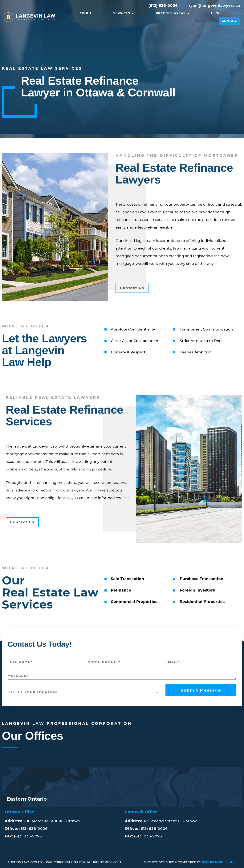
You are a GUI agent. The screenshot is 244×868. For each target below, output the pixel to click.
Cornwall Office (141, 812)
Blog (216, 13)
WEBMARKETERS (218, 862)
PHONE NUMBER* (104, 662)
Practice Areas (173, 13)
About (86, 13)
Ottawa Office (19, 812)
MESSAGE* (18, 676)
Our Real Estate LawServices (50, 592)
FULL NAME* (20, 662)
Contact (230, 21)
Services (124, 13)
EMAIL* (173, 662)
